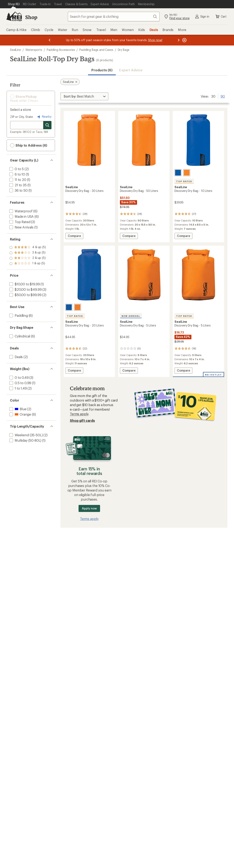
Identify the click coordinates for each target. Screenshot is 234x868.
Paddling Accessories (61, 50)
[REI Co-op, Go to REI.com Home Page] (14, 17)
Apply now (89, 508)
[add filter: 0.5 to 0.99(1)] (20, 383)
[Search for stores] (47, 125)
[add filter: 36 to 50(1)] (18, 190)
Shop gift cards (82, 420)
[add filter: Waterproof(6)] (20, 211)
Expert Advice (131, 70)
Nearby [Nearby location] (44, 117)
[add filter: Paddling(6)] (18, 315)
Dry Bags (124, 50)
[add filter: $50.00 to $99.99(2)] (25, 295)
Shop (31, 17)
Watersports (34, 50)
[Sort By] (84, 96)
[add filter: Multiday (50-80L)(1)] (25, 440)
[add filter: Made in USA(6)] (21, 216)
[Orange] (187, 173)
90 (223, 96)
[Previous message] (50, 40)
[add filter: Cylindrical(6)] (19, 336)
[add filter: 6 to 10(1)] (17, 174)
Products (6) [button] (102, 70)
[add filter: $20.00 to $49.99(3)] (25, 289)
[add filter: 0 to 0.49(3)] (19, 377)
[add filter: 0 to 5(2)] (16, 169)
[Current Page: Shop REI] (14, 4)
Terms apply (79, 414)
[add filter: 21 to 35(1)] (18, 185)
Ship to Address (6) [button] (29, 145)
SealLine (15, 50)
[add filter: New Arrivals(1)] (21, 227)
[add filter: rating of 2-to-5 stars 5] (28, 258)
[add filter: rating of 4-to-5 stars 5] (28, 247)
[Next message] (179, 40)
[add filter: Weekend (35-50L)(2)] (26, 435)
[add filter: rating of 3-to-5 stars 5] (28, 253)
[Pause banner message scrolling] (184, 40)
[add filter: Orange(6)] (20, 414)
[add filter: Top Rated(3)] (19, 222)
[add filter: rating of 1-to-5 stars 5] (28, 264)
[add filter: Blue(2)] (17, 409)
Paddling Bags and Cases (96, 50)
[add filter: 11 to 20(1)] (17, 180)
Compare (75, 236)
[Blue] (178, 173)
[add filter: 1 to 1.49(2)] (18, 388)
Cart (221, 17)
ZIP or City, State (21, 117)
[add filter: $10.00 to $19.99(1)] (24, 284)
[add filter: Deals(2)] (16, 357)
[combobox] (114, 17)
